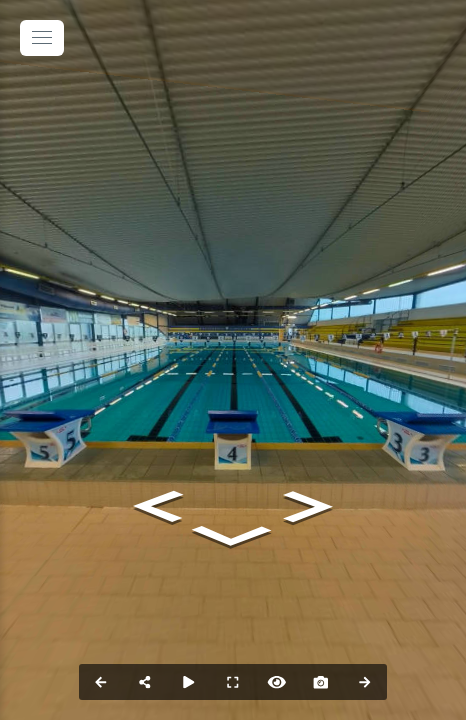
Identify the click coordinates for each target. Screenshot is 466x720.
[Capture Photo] (321, 682)
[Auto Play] (189, 682)
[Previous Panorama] (101, 682)
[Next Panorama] (365, 682)
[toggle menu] (42, 38)
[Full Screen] (233, 682)
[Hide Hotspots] (277, 682)
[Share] (145, 682)
